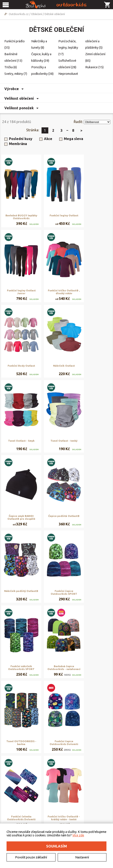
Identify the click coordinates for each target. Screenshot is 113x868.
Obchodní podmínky (56, 798)
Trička (11, 67)
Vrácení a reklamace (56, 808)
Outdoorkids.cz (19, 14)
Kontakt (11, 803)
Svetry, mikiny (16, 74)
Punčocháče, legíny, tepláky (68, 48)
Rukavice (94, 67)
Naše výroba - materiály (95, 808)
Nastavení (82, 857)
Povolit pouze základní (31, 857)
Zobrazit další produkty (59, 765)
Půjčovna (86, 798)
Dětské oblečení (55, 14)
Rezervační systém (92, 803)
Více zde (78, 835)
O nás (9, 798)
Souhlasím (56, 846)
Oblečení (37, 14)
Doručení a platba (54, 803)
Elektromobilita (16, 808)
